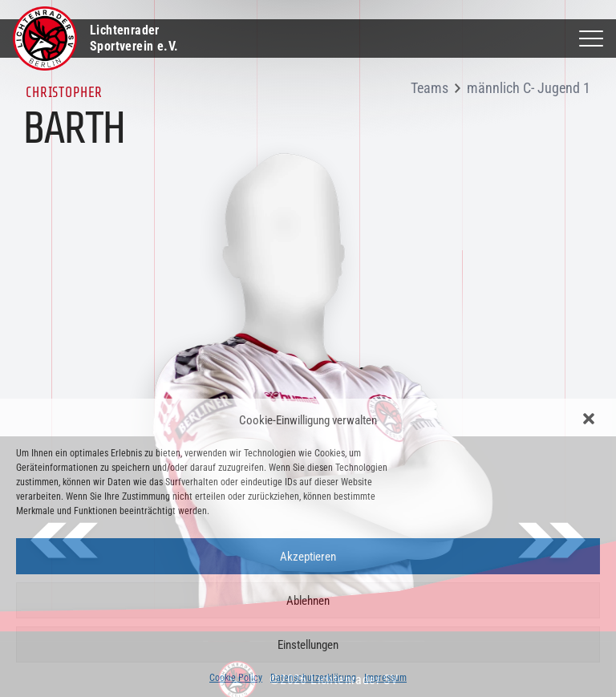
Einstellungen (308, 645)
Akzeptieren (308, 557)
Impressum (385, 678)
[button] (590, 420)
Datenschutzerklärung (313, 678)
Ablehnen (308, 601)
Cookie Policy (236, 678)
